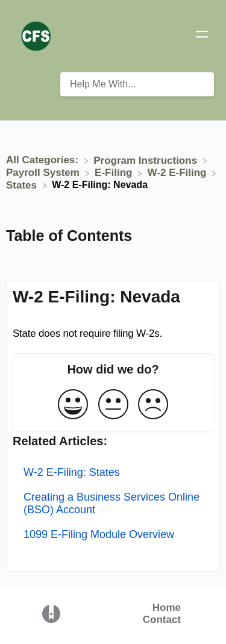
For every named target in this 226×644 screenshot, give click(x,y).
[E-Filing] (115, 173)
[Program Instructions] (147, 160)
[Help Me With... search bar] (137, 84)
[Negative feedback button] (153, 405)
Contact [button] (162, 620)
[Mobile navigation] (202, 36)
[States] (23, 185)
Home (167, 608)
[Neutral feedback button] (113, 405)
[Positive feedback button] (73, 405)
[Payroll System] (44, 173)
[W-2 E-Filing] (179, 173)
